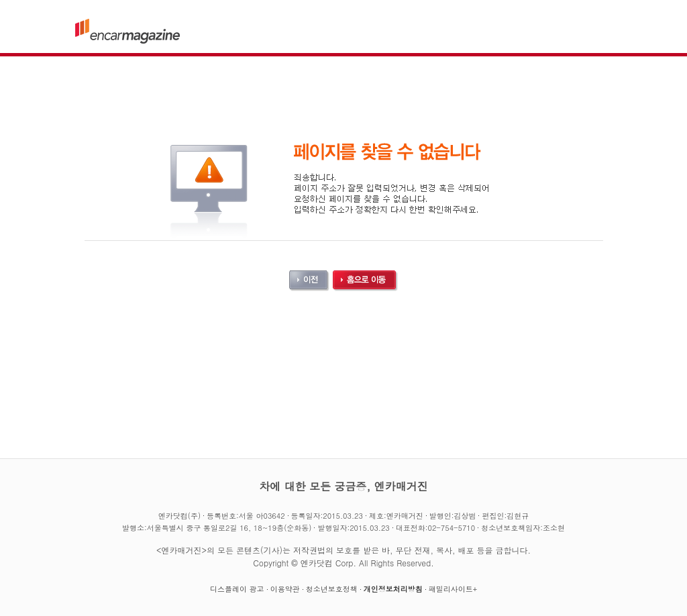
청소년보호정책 (332, 589)
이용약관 (285, 589)
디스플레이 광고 (237, 589)
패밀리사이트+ (453, 589)
